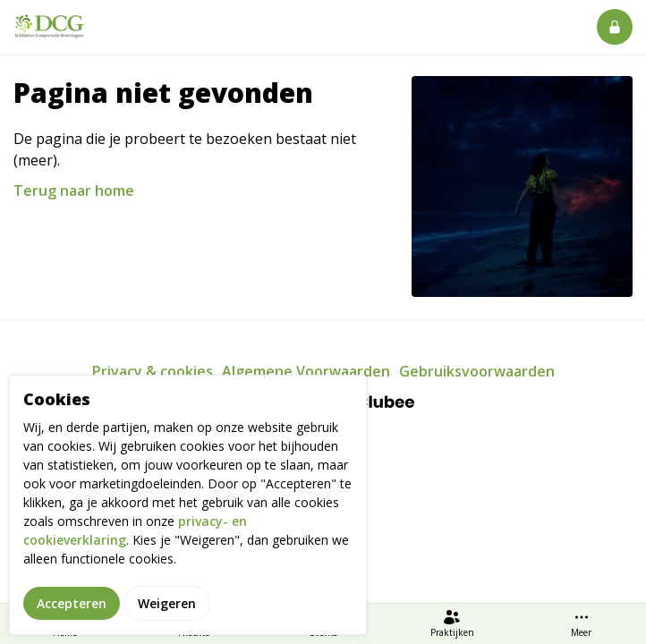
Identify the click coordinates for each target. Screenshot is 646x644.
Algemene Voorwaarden (306, 371)
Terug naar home (74, 191)
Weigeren (167, 616)
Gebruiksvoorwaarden (477, 371)
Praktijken (452, 623)
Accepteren (72, 616)
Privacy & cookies (153, 371)
